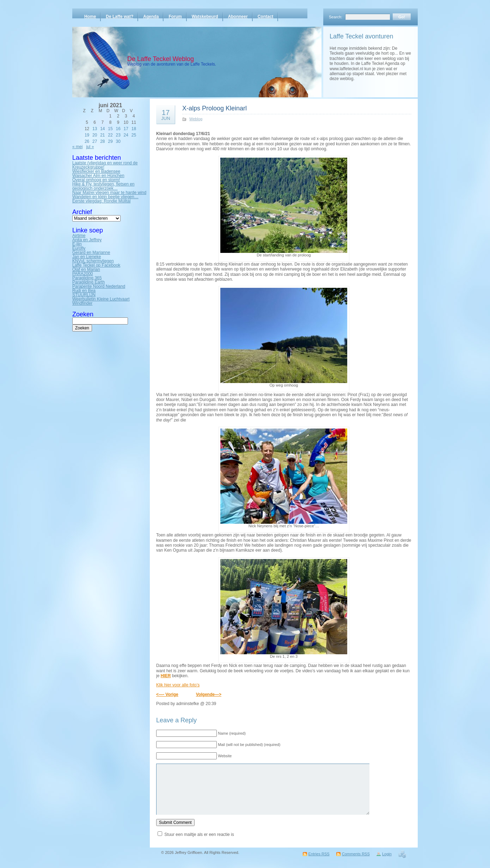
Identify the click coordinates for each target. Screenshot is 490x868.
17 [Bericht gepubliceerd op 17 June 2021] (126, 129)
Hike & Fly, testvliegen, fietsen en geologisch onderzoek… (103, 186)
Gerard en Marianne (91, 253)
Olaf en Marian (86, 269)
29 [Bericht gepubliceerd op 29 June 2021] (110, 141)
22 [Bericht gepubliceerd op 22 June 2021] (110, 135)
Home (90, 17)
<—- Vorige (167, 694)
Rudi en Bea (84, 291)
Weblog (196, 119)
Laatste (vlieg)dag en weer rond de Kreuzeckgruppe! (105, 165)
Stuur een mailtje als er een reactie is (199, 834)
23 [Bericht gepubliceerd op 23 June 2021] (118, 135)
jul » (90, 147)
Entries (319, 854)
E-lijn (77, 244)
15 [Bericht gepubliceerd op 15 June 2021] (110, 129)
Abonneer (238, 17)
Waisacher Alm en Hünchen (98, 176)
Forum (175, 17)
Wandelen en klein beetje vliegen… (105, 197)
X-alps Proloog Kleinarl (215, 108)
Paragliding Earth (88, 282)
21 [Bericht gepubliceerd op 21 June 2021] (102, 135)
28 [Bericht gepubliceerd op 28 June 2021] (102, 141)
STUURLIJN (84, 295)
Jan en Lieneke (87, 257)
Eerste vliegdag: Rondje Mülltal (101, 201)
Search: (336, 17)
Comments (356, 854)
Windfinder (82, 303)
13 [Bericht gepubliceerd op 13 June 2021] (95, 129)
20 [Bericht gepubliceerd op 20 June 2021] (95, 135)
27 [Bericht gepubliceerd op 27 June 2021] (95, 141)
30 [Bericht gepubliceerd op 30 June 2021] (118, 141)
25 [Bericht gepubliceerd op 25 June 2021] (134, 135)
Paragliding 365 (87, 278)
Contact (266, 17)
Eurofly (79, 248)
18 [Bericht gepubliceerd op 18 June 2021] (134, 129)
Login (387, 854)
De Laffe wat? (120, 17)
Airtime (79, 236)
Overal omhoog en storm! (96, 180)
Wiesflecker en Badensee (96, 171)
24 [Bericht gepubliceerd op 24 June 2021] (126, 135)
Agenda (151, 17)
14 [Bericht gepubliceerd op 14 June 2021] (102, 129)
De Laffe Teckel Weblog (161, 59)
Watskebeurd (205, 17)
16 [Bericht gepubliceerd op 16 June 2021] (118, 129)
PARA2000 (82, 274)
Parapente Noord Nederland (99, 286)
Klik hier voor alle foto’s (178, 685)
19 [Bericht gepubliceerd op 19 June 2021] (87, 135)
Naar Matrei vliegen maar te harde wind (109, 193)
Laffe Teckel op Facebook (96, 265)
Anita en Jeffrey (87, 240)
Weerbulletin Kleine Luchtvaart (101, 299)
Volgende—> (209, 694)
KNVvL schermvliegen (93, 261)
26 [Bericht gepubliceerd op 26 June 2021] (87, 141)
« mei (77, 147)
